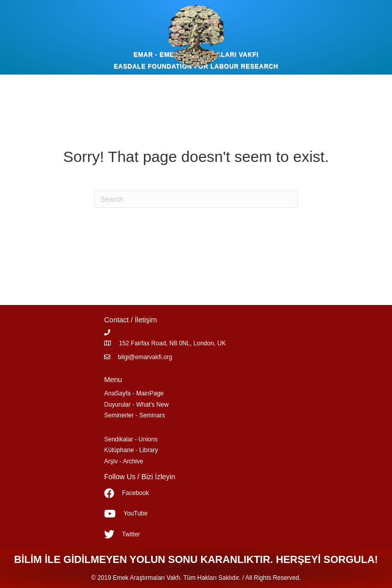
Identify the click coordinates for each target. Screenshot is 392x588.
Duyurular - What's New (136, 405)
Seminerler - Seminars (134, 415)
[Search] (196, 199)
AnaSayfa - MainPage (134, 393)
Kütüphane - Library (131, 450)
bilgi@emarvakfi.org (145, 357)
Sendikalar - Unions (131, 439)
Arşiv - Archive (124, 461)
